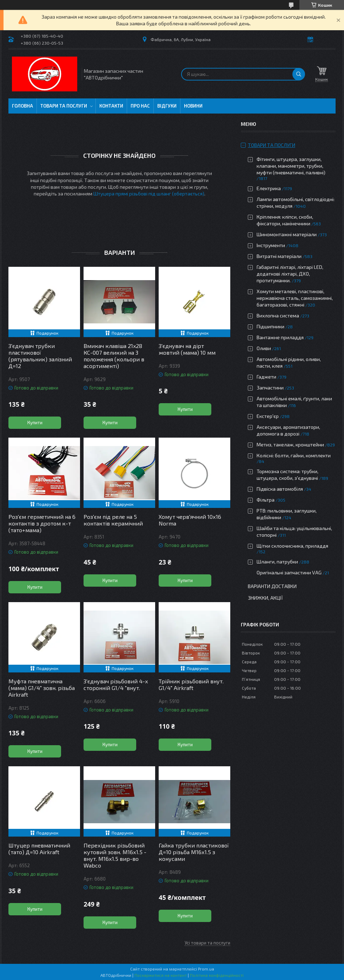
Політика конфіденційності (217, 975)
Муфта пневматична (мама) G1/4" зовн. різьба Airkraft (42, 688)
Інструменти (271, 245)
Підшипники (270, 326)
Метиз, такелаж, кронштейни (290, 444)
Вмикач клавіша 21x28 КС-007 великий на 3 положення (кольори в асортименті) (114, 356)
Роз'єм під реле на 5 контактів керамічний (113, 520)
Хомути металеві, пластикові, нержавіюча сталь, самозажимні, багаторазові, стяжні (295, 298)
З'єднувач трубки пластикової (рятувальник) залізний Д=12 (40, 356)
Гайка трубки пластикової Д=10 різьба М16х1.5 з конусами (194, 852)
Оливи (264, 348)
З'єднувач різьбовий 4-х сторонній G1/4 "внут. (116, 684)
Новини (193, 106)
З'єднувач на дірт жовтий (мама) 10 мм (187, 349)
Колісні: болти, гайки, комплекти (294, 455)
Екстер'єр (268, 416)
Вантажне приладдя (280, 337)
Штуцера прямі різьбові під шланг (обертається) (149, 194)
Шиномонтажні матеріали (287, 234)
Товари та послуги (64, 106)
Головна (22, 106)
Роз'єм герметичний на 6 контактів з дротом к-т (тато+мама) (42, 523)
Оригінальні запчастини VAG (289, 572)
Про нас (140, 106)
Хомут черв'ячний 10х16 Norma (190, 520)
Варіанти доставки (272, 586)
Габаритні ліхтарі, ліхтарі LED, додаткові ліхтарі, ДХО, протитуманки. (290, 274)
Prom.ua (206, 969)
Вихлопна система (278, 315)
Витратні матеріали (279, 256)
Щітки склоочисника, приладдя (292, 546)
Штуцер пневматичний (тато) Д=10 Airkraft (39, 849)
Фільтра (266, 500)
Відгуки (167, 106)
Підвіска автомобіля (280, 489)
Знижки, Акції (265, 598)
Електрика (269, 188)
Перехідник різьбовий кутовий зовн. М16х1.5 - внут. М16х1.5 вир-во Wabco (115, 855)
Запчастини (270, 388)
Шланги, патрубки (277, 562)
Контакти (111, 106)
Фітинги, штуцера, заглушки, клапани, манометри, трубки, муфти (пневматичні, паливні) (291, 166)
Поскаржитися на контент (161, 975)
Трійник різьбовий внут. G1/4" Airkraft (191, 684)
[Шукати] (299, 74)
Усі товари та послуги (207, 943)
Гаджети (266, 377)
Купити (35, 423)
